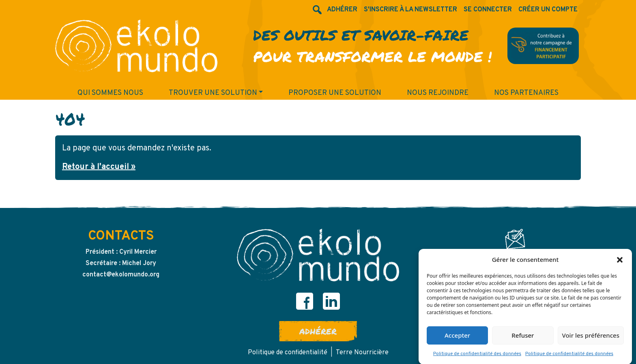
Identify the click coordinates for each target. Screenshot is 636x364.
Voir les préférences (591, 336)
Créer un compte (548, 10)
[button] (620, 261)
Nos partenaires (526, 93)
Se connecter (488, 10)
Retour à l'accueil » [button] (99, 167)
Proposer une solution (335, 93)
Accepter (457, 336)
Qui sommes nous (110, 93)
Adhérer (318, 331)
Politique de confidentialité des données (477, 355)
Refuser (523, 336)
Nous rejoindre (438, 93)
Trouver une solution (213, 93)
